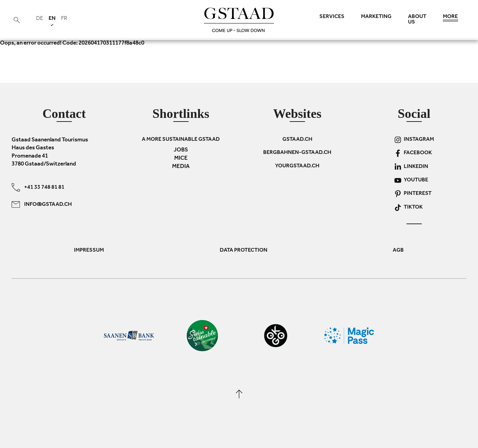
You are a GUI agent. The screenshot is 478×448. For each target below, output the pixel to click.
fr (64, 19)
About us (417, 20)
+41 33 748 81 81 (38, 187)
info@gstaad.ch (42, 204)
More (450, 18)
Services (332, 17)
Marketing (376, 17)
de (40, 19)
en (52, 21)
